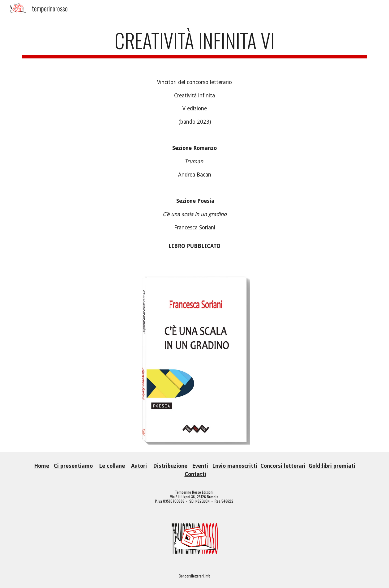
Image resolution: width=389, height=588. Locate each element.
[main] (195, 43)
